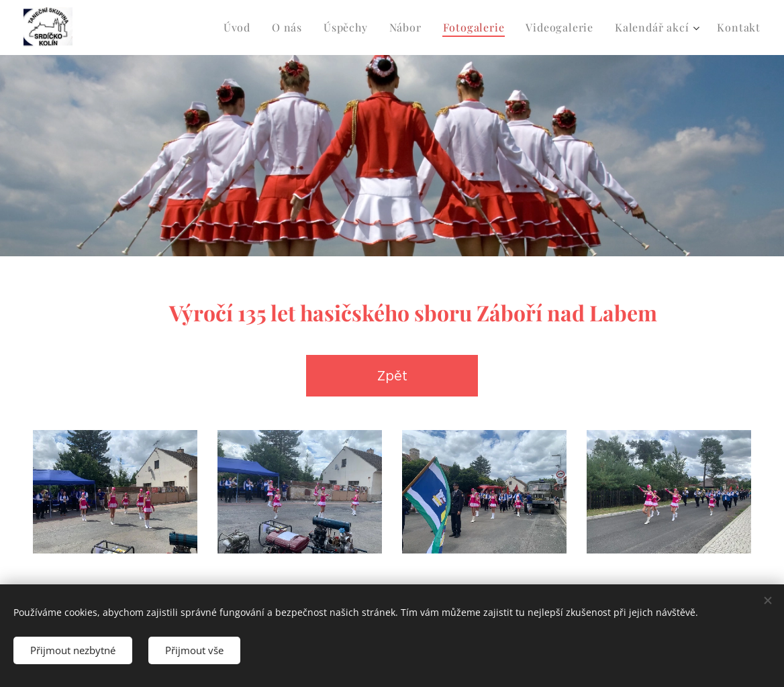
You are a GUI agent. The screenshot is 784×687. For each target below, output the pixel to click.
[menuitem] (241, 28)
